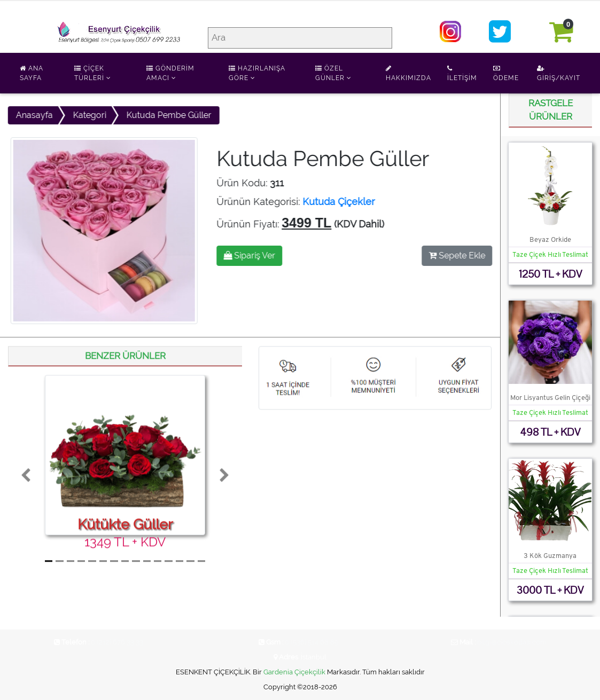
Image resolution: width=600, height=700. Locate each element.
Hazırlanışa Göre (257, 73)
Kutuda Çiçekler (341, 202)
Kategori (88, 115)
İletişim (462, 73)
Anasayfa (32, 115)
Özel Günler (333, 73)
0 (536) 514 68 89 (312, 642)
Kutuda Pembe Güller (167, 115)
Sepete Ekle (459, 255)
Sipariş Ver (251, 255)
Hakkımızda (408, 73)
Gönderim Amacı (170, 73)
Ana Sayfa (32, 73)
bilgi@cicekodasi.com (512, 642)
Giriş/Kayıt (559, 73)
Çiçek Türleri (93, 73)
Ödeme (506, 73)
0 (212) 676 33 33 (117, 642)
